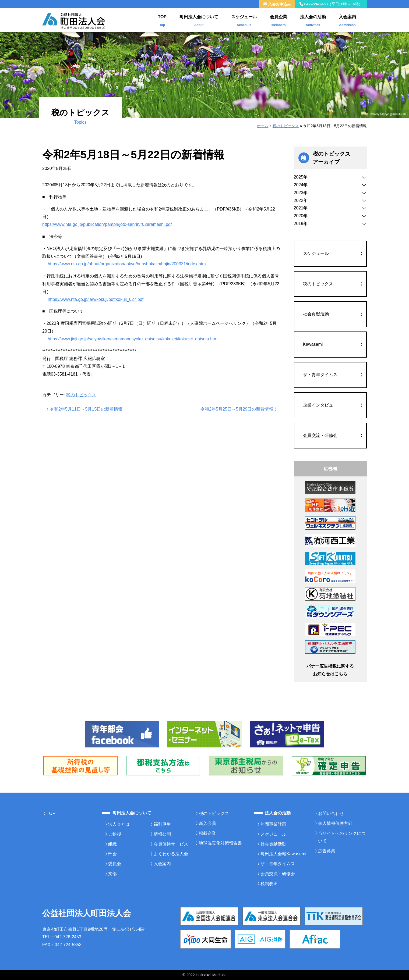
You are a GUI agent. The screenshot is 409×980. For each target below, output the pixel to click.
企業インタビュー (320, 405)
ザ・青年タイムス (320, 375)
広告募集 (327, 851)
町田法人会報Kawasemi (283, 854)
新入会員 (207, 823)
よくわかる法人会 (171, 854)
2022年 (301, 200)
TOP (162, 20)
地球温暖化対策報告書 (220, 843)
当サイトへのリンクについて (342, 837)
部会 (112, 854)
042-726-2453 (331, 4)
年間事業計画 (273, 824)
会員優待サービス (171, 844)
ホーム (263, 126)
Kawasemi (313, 344)
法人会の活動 (313, 20)
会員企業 (278, 20)
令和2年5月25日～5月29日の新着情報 (239, 409)
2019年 (301, 224)
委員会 (115, 864)
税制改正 (269, 884)
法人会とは (119, 824)
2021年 (301, 208)
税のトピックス (286, 126)
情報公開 (162, 834)
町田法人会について (199, 20)
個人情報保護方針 (335, 823)
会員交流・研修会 (320, 435)
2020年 (301, 216)
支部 (112, 874)
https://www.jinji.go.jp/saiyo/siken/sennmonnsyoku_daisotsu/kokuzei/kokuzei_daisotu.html (133, 339)
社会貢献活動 (316, 314)
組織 (112, 844)
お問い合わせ (331, 813)
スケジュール (244, 20)
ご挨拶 (115, 834)
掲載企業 (207, 833)
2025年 (301, 177)
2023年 (301, 193)
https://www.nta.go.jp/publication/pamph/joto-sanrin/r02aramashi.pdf (107, 224)
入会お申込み (277, 4)
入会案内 (347, 20)
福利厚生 (162, 824)
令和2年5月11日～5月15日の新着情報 (84, 409)
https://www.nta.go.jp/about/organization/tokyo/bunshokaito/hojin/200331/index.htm (127, 264)
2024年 (301, 185)
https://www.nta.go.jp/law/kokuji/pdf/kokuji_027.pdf (96, 299)
